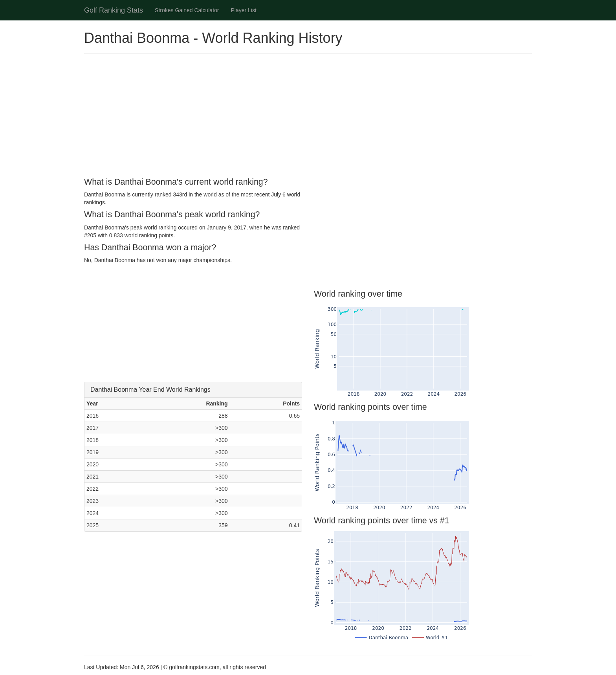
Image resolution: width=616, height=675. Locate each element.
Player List (244, 10)
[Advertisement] (308, 117)
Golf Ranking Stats (114, 10)
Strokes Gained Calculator (187, 10)
